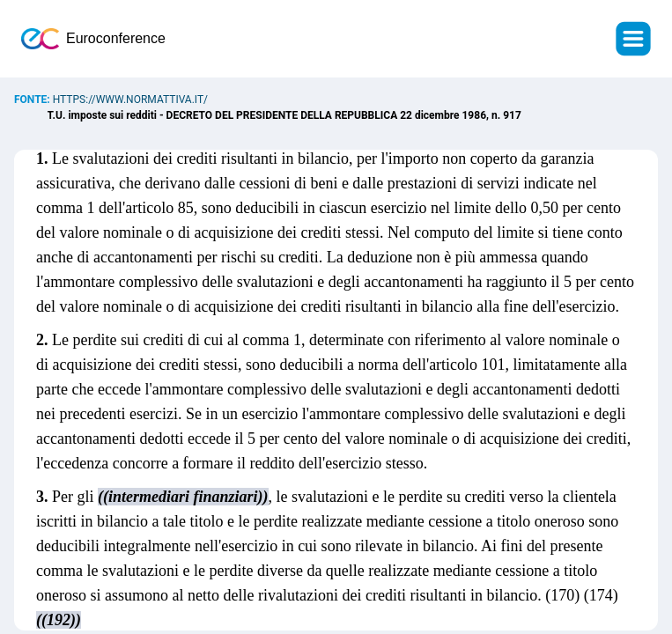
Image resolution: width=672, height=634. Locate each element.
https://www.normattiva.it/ (130, 100)
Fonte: (33, 100)
